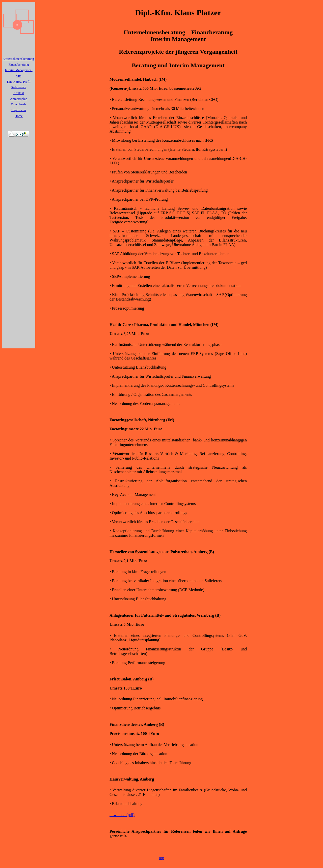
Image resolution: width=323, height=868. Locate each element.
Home (19, 116)
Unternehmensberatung (19, 59)
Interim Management (19, 70)
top (161, 858)
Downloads (19, 104)
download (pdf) (122, 815)
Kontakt (19, 93)
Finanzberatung (19, 64)
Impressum (19, 110)
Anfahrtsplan (19, 99)
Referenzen (19, 87)
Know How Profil (19, 82)
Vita (19, 76)
